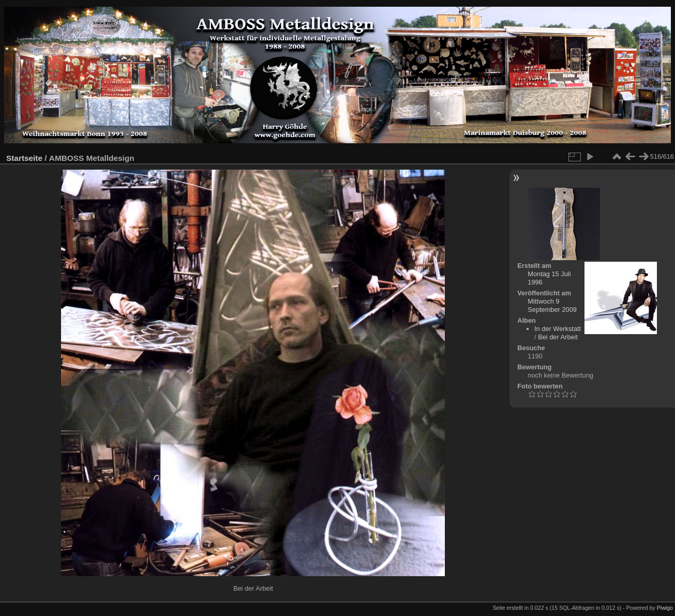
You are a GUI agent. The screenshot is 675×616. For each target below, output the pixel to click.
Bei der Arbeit (558, 337)
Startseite (24, 158)
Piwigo (665, 608)
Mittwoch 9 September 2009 (552, 305)
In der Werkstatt (558, 329)
